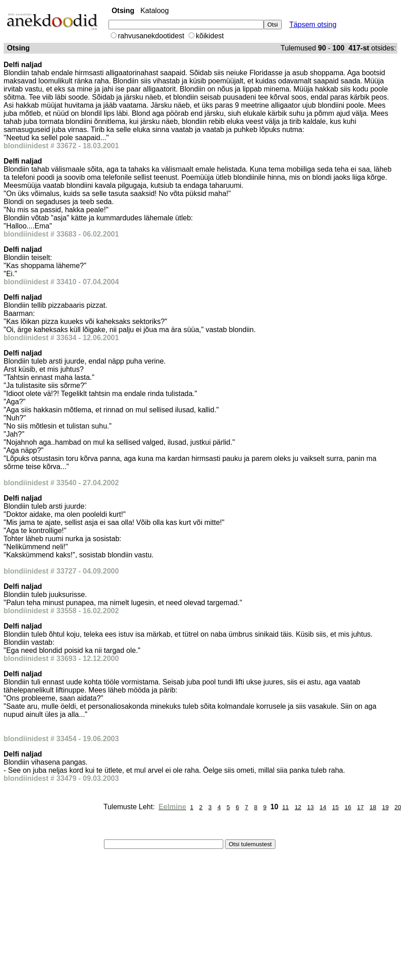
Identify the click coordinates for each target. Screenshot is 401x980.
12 (298, 807)
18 (373, 807)
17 (360, 807)
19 (385, 807)
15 (336, 807)
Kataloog (155, 11)
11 (286, 807)
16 (348, 807)
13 (310, 807)
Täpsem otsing (313, 25)
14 (323, 807)
